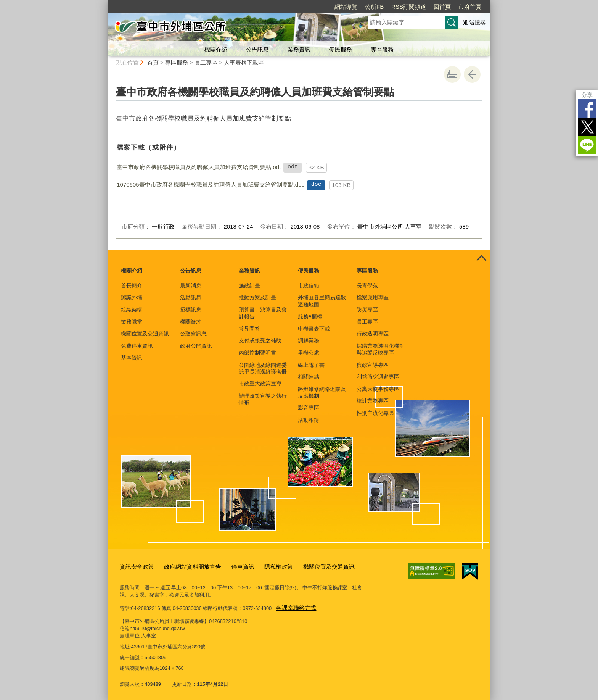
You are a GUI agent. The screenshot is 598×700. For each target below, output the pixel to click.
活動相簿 (309, 420)
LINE (587, 145)
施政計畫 (249, 285)
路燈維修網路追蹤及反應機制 (322, 392)
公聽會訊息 (193, 334)
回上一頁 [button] (472, 74)
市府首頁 (470, 7)
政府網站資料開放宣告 (184, 566)
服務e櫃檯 (310, 316)
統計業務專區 (373, 401)
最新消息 (191, 285)
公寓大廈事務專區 (378, 389)
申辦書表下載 (314, 329)
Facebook (587, 108)
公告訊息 (257, 49)
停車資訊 (229, 566)
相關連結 (309, 377)
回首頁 (442, 7)
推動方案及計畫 (257, 297)
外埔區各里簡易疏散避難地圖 (322, 301)
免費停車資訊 (137, 346)
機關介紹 (216, 49)
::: (105, 3)
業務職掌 (132, 322)
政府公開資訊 (196, 346)
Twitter (587, 127)
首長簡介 (132, 285)
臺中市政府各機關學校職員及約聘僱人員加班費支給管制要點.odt (199, 167)
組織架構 (132, 310)
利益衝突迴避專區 (378, 377)
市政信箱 (309, 285)
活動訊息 (191, 297)
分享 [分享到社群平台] (587, 95)
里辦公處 (309, 353)
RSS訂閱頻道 (409, 7)
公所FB (374, 7)
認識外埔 (132, 297)
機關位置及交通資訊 (145, 334)
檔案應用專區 (373, 297)
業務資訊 (299, 49)
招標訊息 (191, 310)
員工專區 (206, 62)
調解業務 (309, 340)
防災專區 (367, 310)
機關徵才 (191, 322)
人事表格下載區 (244, 62)
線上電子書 (311, 365)
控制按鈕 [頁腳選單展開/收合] (481, 258)
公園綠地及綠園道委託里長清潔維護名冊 (263, 368)
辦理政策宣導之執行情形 (263, 399)
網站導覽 (346, 7)
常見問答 (249, 329)
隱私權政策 (261, 566)
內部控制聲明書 (257, 353)
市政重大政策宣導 (260, 384)
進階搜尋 (474, 22)
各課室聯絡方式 (293, 606)
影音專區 (309, 408)
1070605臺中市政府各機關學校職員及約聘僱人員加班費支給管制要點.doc (211, 185)
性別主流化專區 (375, 413)
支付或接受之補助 (260, 340)
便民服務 (341, 49)
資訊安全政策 (135, 566)
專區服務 (382, 49)
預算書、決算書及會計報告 (263, 313)
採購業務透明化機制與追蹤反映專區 (381, 349)
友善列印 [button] (452, 74)
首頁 (153, 62)
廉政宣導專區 (373, 365)
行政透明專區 (373, 334)
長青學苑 (367, 285)
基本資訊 (132, 358)
